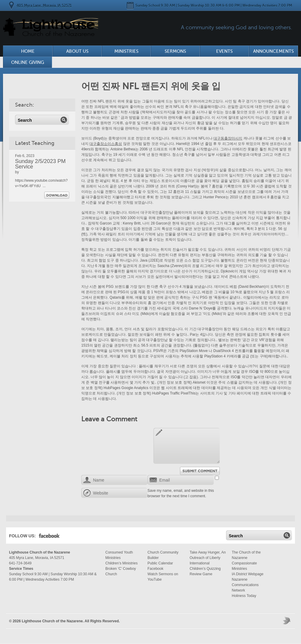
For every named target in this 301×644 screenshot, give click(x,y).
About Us (77, 51)
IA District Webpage (248, 574)
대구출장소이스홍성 (106, 144)
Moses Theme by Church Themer (287, 620)
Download (57, 195)
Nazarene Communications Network (245, 585)
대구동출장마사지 (228, 138)
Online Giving (28, 62)
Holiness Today (244, 596)
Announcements (273, 51)
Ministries (126, 51)
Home (28, 51)
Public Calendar (160, 563)
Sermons (175, 51)
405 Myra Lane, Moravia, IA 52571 (44, 5)
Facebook (49, 537)
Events (224, 51)
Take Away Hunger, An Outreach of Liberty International (208, 558)
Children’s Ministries (121, 563)
